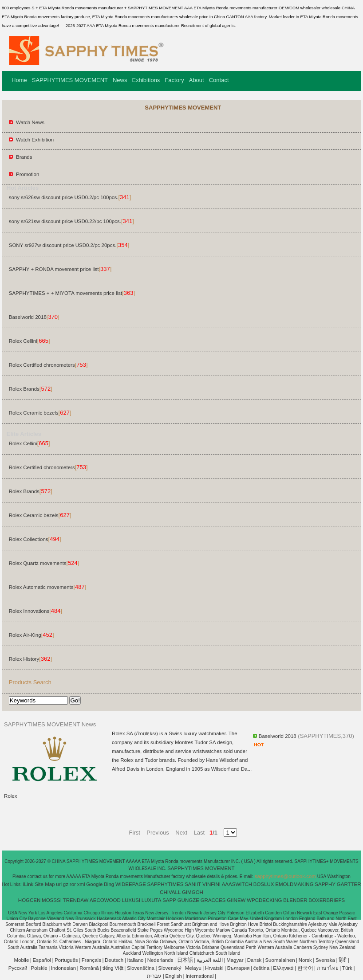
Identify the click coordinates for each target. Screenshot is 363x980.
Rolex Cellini (23, 341)
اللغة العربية (210, 960)
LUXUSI (131, 900)
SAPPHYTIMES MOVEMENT (70, 80)
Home (19, 80)
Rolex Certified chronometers (42, 365)
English (174, 976)
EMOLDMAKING (294, 884)
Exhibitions (146, 80)
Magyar (235, 960)
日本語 (185, 960)
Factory (174, 80)
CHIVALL (170, 892)
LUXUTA (152, 900)
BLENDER (295, 900)
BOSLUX (264, 884)
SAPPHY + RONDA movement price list (54, 269)
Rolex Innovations (29, 611)
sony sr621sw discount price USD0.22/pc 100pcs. (65, 221)
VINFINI (211, 884)
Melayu (193, 968)
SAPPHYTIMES (166, 884)
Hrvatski (214, 968)
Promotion (28, 174)
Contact (219, 80)
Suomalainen (280, 960)
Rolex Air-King (25, 635)
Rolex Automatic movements (41, 587)
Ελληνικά (283, 968)
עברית (154, 976)
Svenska (325, 960)
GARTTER (349, 884)
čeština (261, 968)
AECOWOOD (105, 900)
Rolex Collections (29, 539)
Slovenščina (141, 968)
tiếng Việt (113, 968)
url (59, 884)
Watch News (30, 122)
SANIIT (193, 884)
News (120, 80)
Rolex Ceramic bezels (34, 413)
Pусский (18, 968)
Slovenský (170, 968)
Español (42, 960)
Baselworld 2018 (28, 317)
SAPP (169, 900)
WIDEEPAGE (131, 884)
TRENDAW (76, 900)
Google (94, 884)
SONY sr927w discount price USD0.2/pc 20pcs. (63, 245)
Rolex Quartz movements (38, 563)
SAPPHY (325, 884)
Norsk (305, 960)
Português (66, 960)
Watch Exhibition (35, 140)
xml (81, 884)
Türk (347, 968)
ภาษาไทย (328, 968)
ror (73, 884)
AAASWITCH (237, 884)
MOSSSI (52, 900)
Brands (24, 157)
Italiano (135, 960)
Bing (109, 884)
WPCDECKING (264, 900)
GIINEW (236, 900)
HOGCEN (29, 900)
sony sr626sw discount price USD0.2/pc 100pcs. (64, 197)
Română (89, 968)
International (199, 976)
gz (66, 884)
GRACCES (213, 900)
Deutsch (114, 960)
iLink (28, 884)
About (197, 80)
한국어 (305, 968)
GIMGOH (193, 892)
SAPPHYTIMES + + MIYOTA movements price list (65, 293)
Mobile (21, 960)
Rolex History (24, 659)
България (239, 968)
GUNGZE (188, 900)
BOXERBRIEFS (327, 900)
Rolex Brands (24, 389)
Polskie (39, 968)
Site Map (45, 884)
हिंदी (343, 960)
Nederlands (160, 960)
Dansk (254, 960)
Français (91, 960)
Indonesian (63, 968)
